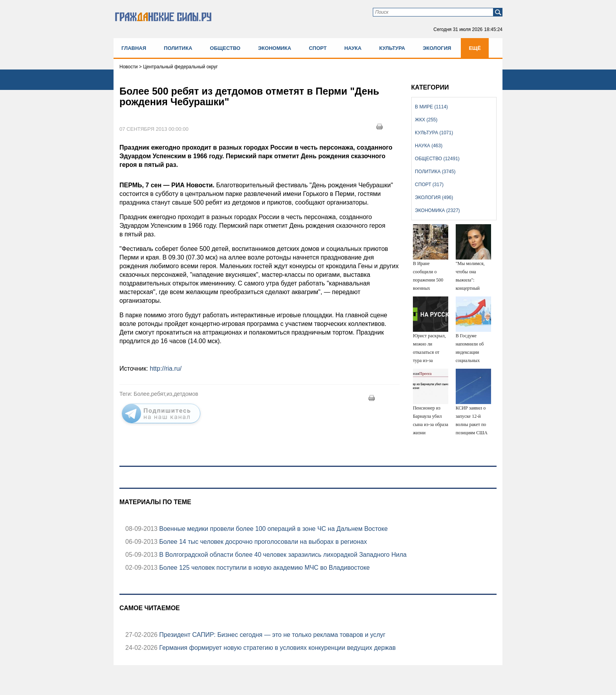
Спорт (318, 48)
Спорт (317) (429, 185)
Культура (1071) (434, 133)
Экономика (275, 48)
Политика (178, 48)
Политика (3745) (435, 172)
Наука (353, 48)
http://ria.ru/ (166, 369)
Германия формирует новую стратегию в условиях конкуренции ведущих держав (277, 648)
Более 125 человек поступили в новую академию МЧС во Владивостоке (264, 568)
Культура (392, 48)
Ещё (475, 48)
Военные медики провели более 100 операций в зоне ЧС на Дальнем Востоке (273, 529)
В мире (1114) (431, 107)
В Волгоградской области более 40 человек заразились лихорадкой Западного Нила (282, 555)
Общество (225, 48)
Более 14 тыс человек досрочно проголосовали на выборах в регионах (262, 542)
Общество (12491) (437, 159)
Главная (134, 48)
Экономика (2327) (437, 210)
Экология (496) (434, 198)
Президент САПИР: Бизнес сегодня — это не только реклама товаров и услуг (271, 635)
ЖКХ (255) (426, 120)
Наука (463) (429, 146)
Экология (437, 48)
